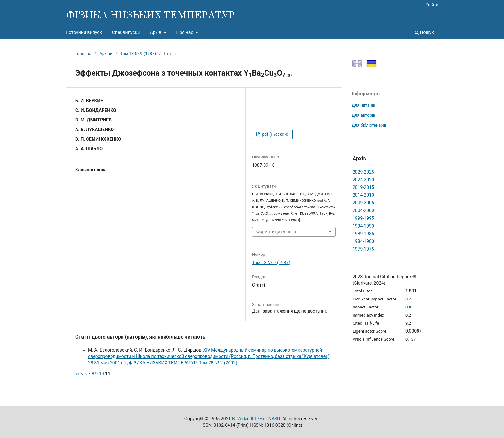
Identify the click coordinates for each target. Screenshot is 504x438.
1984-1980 (363, 241)
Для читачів (363, 105)
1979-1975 (363, 249)
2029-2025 (363, 172)
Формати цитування (276, 232)
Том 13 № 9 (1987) (138, 54)
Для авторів (364, 115)
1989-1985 (363, 234)
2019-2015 (363, 187)
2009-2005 (363, 203)
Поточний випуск (84, 32)
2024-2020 (363, 180)
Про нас (185, 32)
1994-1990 (363, 226)
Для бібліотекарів (369, 125)
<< (77, 374)
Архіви (106, 54)
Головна (83, 54)
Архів (156, 32)
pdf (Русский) (275, 134)
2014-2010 (363, 195)
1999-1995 (363, 218)
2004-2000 (363, 210)
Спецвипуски (126, 32)
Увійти (432, 5)
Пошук (424, 32)
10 (102, 374)
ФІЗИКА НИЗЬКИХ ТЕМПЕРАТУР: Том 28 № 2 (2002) (183, 363)
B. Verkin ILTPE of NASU (256, 419)
